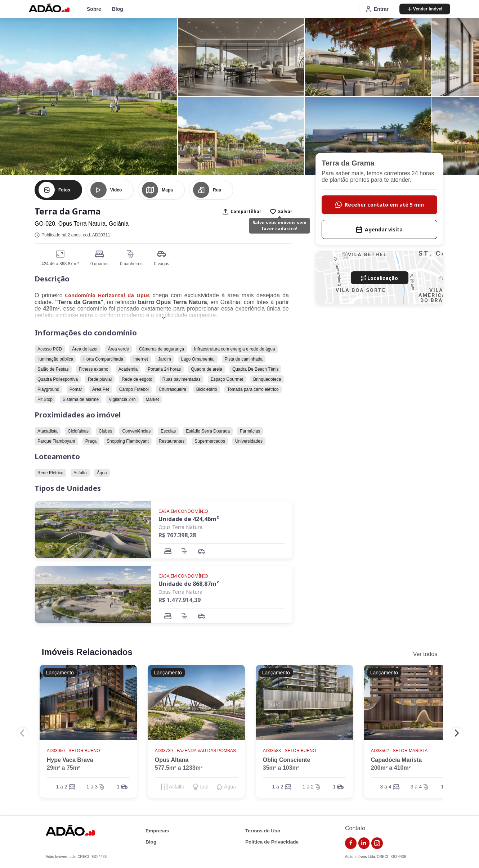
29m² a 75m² (64, 768)
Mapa (167, 190)
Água (230, 787)
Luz (204, 787)
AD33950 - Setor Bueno (74, 751)
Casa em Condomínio (183, 511)
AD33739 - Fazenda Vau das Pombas (196, 751)
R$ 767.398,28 (177, 535)
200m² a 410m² (391, 768)
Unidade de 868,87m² (189, 584)
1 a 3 (92, 787)
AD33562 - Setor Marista (400, 751)
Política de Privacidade (272, 842)
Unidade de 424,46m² (189, 519)
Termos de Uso (263, 831)
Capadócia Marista (396, 760)
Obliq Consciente (287, 760)
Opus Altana (172, 760)
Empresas (157, 831)
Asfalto (177, 787)
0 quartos (99, 264)
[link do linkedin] (364, 843)
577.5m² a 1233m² (179, 768)
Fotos (64, 190)
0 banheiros (131, 264)
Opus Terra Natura (180, 527)
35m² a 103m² (281, 768)
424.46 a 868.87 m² (60, 264)
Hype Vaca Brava (70, 760)
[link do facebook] (351, 843)
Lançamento (60, 673)
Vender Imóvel (425, 9)
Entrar (377, 9)
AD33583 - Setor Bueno (290, 751)
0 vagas (162, 264)
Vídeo (116, 190)
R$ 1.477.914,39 (180, 600)
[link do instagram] (377, 843)
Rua (217, 190)
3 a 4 (386, 787)
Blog (118, 9)
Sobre (94, 9)
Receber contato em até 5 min (380, 205)
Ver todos (425, 654)
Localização (379, 278)
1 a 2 (61, 787)
